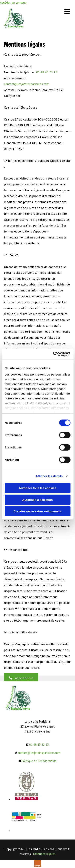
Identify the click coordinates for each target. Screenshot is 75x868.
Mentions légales (44, 854)
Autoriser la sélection (37, 500)
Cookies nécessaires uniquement (38, 511)
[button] (21, 678)
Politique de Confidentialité (39, 761)
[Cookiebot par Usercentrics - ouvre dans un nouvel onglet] (53, 354)
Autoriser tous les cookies (38, 488)
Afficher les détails (49, 476)
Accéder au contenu (13, 2)
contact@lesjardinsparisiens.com (27, 84)
